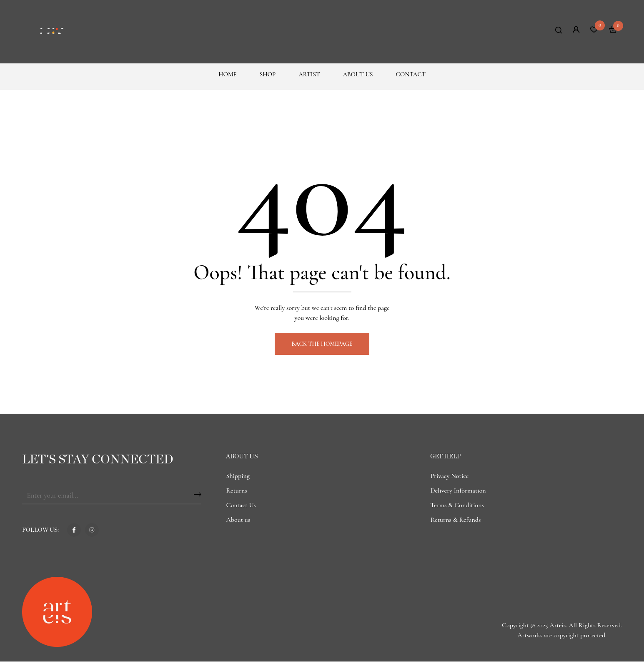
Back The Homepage (322, 346)
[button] (613, 31)
